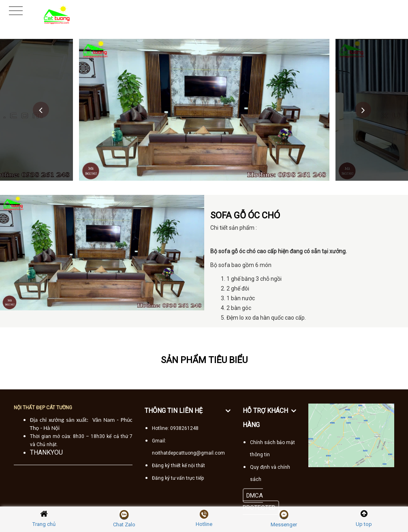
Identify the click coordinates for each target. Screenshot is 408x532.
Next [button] (363, 110)
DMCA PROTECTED (259, 502)
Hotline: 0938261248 (175, 428)
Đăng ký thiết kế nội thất (178, 466)
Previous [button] (41, 110)
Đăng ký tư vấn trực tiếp (178, 478)
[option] (204, 110)
